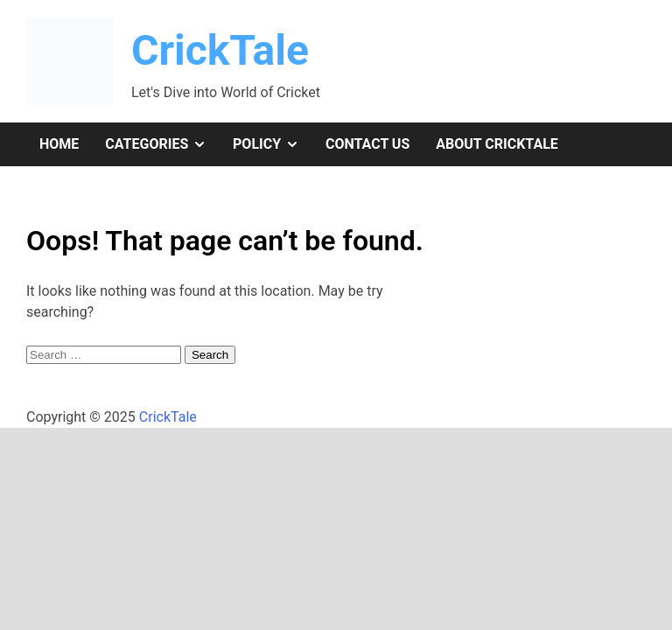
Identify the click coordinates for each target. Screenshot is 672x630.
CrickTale (220, 50)
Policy (273, 144)
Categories (162, 144)
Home (59, 144)
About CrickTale (497, 144)
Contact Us (367, 144)
